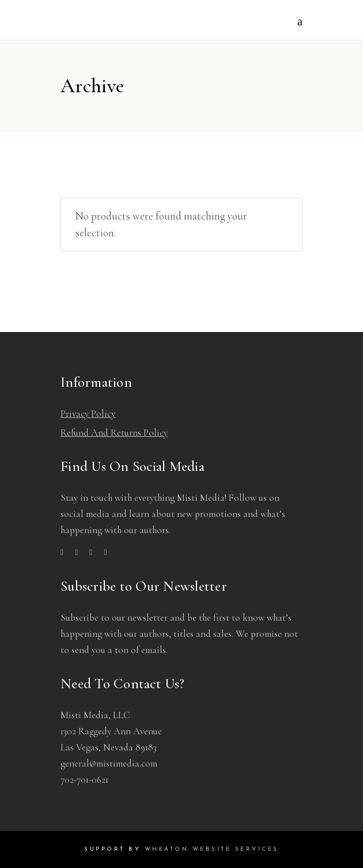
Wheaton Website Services (212, 849)
